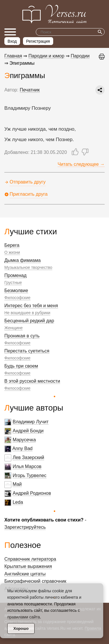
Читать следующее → (81, 164)
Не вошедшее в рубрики (27, 313)
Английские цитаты (25, 574)
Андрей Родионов (32, 493)
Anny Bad (23, 448)
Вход (12, 41)
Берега (12, 245)
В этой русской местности (32, 381)
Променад (15, 275)
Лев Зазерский (28, 457)
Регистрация (38, 41)
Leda (18, 502)
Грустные (13, 283)
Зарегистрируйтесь (25, 527)
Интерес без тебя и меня (31, 306)
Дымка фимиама (23, 260)
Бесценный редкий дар (29, 321)
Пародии (80, 56)
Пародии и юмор (47, 56)
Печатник (30, 90)
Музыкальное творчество (28, 267)
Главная (13, 56)
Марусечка (24, 440)
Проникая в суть (22, 336)
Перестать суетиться (27, 351)
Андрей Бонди (28, 431)
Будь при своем (21, 366)
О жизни (12, 252)
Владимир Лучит (31, 422)
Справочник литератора (30, 559)
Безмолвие (16, 290)
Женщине (14, 328)
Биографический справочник (35, 581)
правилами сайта (24, 617)
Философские (17, 298)
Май (17, 484)
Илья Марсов (27, 466)
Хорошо (21, 628)
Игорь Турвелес (29, 475)
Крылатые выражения (28, 566)
